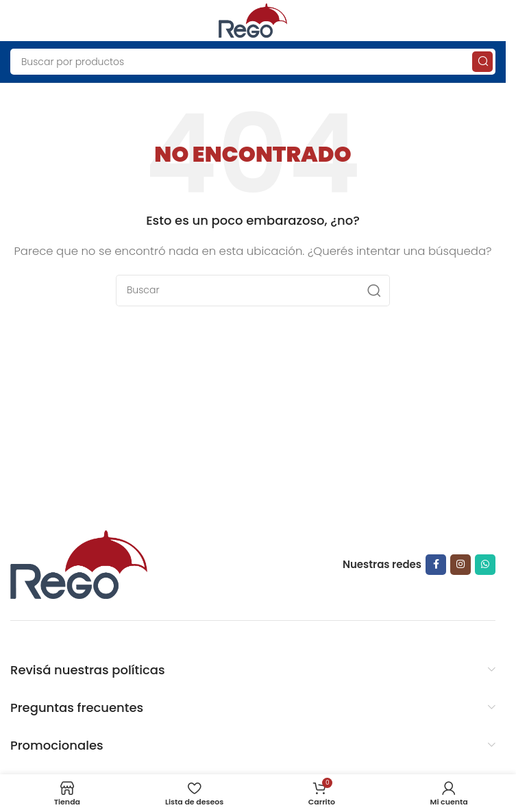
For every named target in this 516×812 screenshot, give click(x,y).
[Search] (253, 62)
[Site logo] (253, 20)
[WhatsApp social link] (485, 565)
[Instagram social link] (460, 565)
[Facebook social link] (436, 565)
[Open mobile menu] (17, 21)
